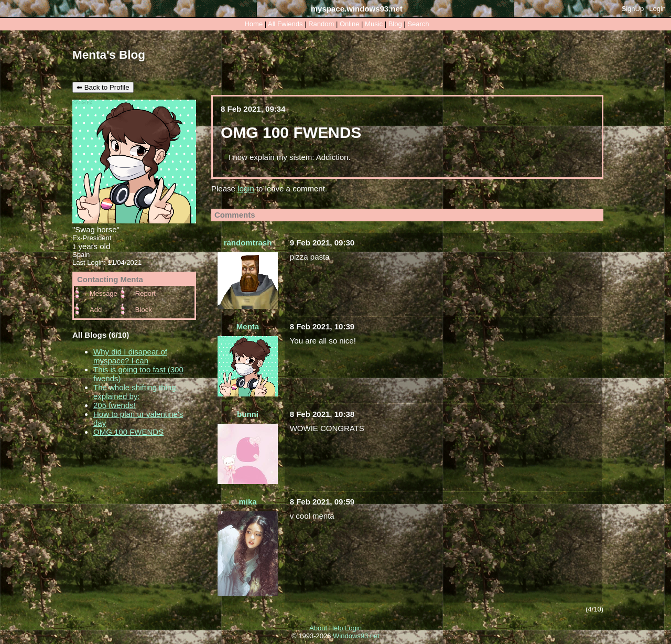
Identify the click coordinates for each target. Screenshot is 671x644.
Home (253, 24)
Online (350, 24)
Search (418, 24)
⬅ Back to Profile (103, 87)
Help (336, 628)
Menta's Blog (109, 55)
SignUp (633, 9)
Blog (395, 24)
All (285, 24)
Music (374, 24)
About (318, 628)
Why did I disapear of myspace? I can (130, 356)
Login (657, 9)
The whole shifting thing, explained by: (136, 392)
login (246, 189)
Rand (321, 24)
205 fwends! (115, 405)
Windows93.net (356, 636)
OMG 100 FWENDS (128, 432)
